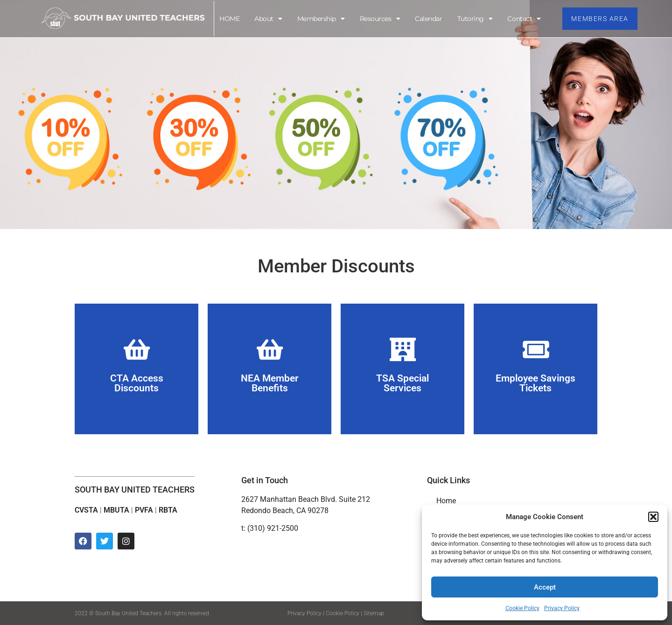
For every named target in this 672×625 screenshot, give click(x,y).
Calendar (428, 19)
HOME (229, 19)
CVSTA (86, 510)
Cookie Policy (522, 608)
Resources (380, 19)
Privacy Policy (562, 608)
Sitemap (374, 613)
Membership (321, 19)
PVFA (144, 510)
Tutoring (475, 19)
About (268, 19)
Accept (545, 587)
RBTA (168, 510)
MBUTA (116, 510)
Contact (524, 19)
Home (446, 501)
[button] (653, 517)
